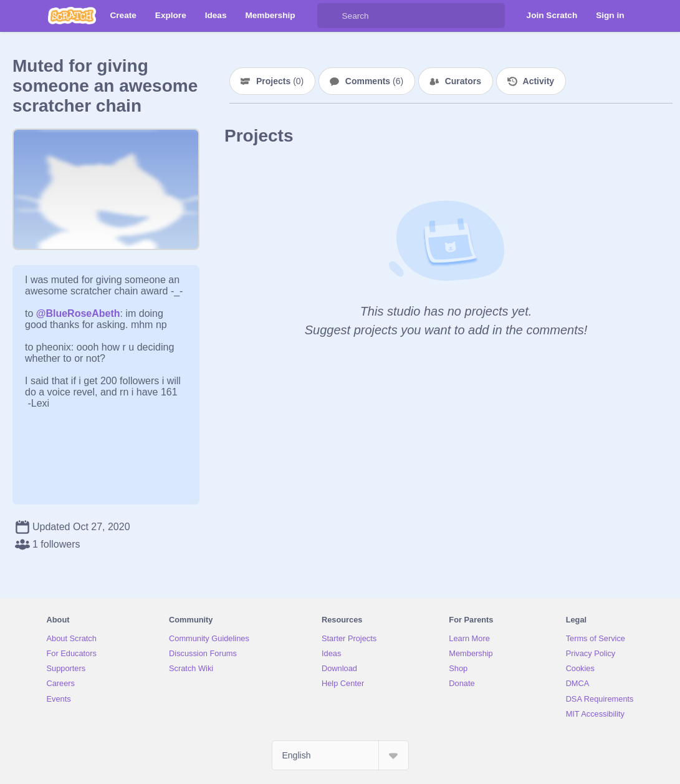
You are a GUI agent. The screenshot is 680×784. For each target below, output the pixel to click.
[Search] (330, 16)
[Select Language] (340, 755)
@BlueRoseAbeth (78, 313)
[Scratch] (72, 16)
